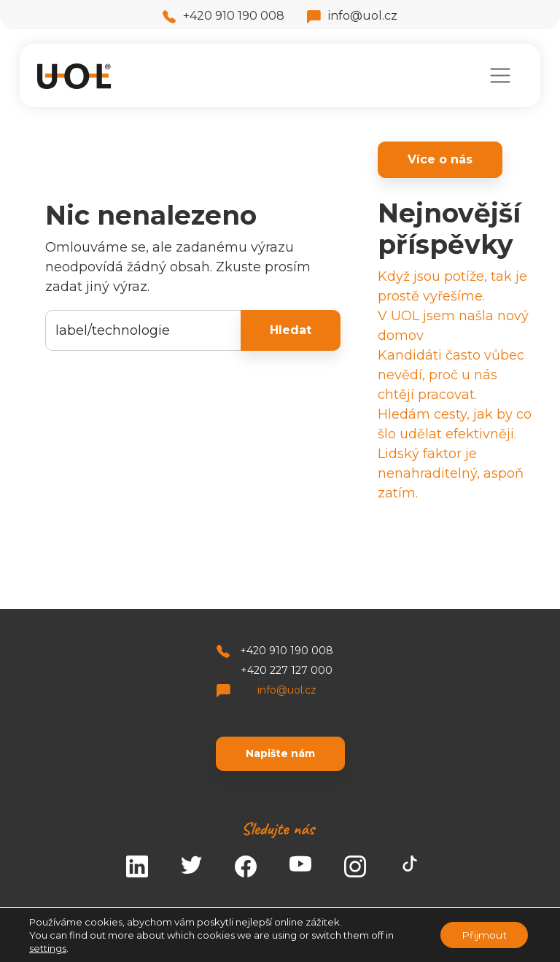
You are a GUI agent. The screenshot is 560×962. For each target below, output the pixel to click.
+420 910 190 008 (223, 16)
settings (48, 948)
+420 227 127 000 (287, 670)
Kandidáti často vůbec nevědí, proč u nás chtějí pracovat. (451, 375)
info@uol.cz (352, 16)
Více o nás (440, 159)
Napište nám (280, 753)
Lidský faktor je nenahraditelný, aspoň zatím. (451, 473)
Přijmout (483, 935)
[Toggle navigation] (500, 75)
